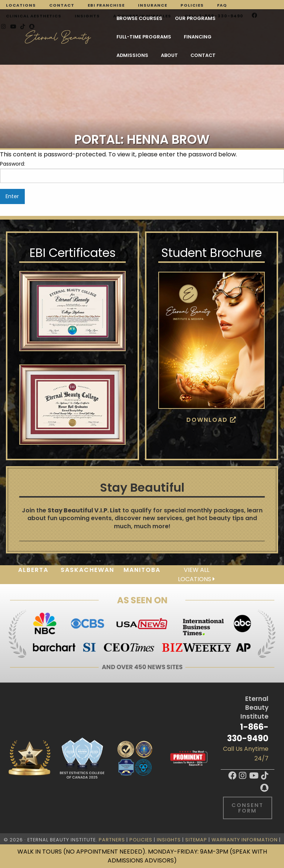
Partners (112, 840)
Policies (192, 5)
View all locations (196, 575)
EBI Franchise (106, 5)
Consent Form (247, 808)
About (148, 37)
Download (212, 420)
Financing (68, 37)
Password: (142, 172)
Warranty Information (245, 840)
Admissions (111, 37)
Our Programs (133, 19)
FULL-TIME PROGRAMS (193, 19)
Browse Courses (77, 19)
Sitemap (196, 840)
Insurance (153, 5)
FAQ (222, 5)
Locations (21, 5)
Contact (62, 5)
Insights (169, 840)
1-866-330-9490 (248, 733)
